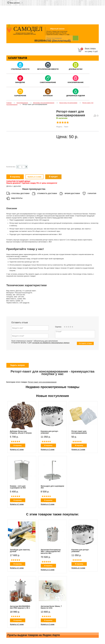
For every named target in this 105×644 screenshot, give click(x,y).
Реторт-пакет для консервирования (42, 382)
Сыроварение (20, 96)
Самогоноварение (48, 82)
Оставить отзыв (85, 343)
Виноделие (20, 82)
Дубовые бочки (76, 69)
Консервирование (76, 82)
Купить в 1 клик (35, 177)
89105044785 (43, 41)
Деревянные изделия (76, 96)
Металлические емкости (48, 69)
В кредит (53, 177)
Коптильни (48, 96)
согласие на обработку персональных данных (51, 343)
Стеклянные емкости (20, 69)
